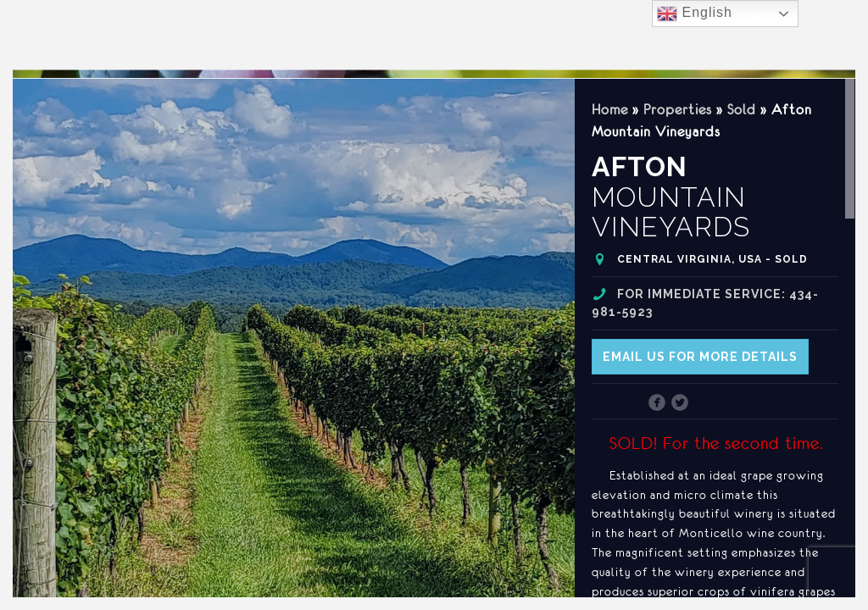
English (695, 14)
